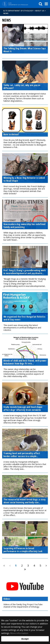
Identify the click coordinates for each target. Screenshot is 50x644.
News (6, 13)
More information (19, 633)
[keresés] (41, 4)
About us (40, 11)
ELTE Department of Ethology (18, 11)
